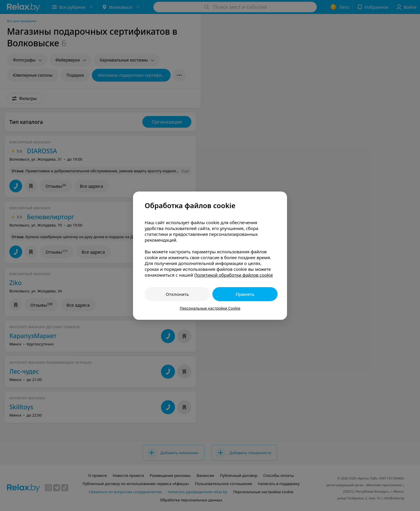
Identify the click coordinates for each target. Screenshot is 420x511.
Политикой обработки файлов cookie (234, 275)
